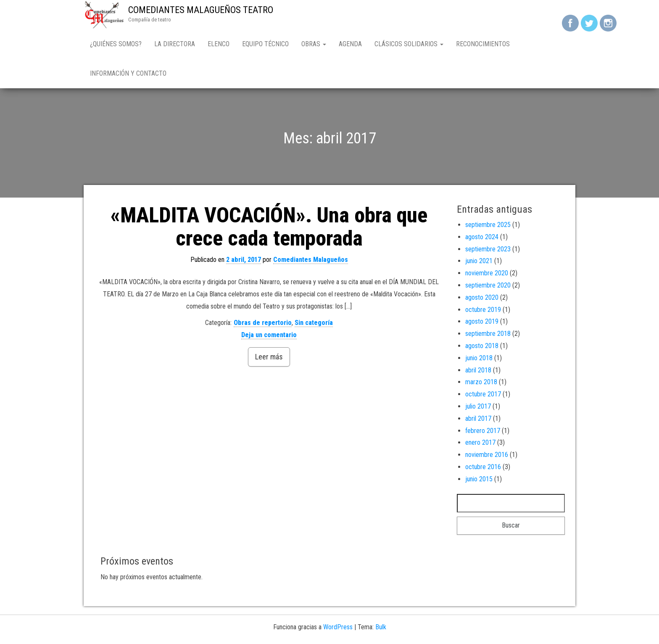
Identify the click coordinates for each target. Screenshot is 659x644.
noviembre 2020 (487, 273)
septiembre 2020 (488, 285)
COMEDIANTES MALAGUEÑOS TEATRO (201, 10)
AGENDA (350, 44)
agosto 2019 (482, 321)
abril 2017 (478, 418)
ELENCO (219, 44)
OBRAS (314, 44)
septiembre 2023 (488, 249)
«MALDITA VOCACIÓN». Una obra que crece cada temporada (269, 227)
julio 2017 (478, 406)
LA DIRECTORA (175, 44)
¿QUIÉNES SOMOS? (116, 44)
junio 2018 (479, 358)
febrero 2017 (483, 431)
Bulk (381, 627)
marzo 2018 (481, 382)
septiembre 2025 (488, 225)
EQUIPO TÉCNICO (265, 44)
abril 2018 (478, 370)
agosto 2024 (482, 237)
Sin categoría (314, 323)
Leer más (269, 357)
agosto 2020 (482, 297)
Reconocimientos (483, 44)
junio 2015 (479, 479)
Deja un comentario (269, 335)
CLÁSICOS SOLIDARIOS (409, 44)
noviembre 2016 (487, 455)
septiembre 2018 (488, 334)
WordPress (338, 627)
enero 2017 (480, 442)
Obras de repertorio (263, 323)
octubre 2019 (483, 310)
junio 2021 (479, 261)
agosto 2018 (482, 346)
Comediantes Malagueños (311, 260)
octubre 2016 (483, 467)
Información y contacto (128, 73)
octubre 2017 (483, 394)
